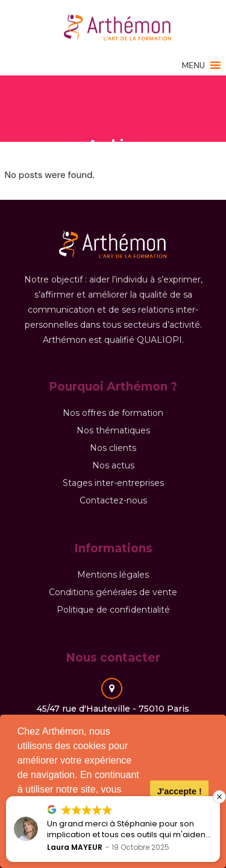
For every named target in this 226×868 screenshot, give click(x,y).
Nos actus (113, 465)
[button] (193, 65)
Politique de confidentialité (113, 610)
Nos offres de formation (113, 413)
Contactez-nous (113, 500)
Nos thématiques (113, 430)
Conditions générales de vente (113, 592)
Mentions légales (113, 575)
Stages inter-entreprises (113, 483)
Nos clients (113, 448)
